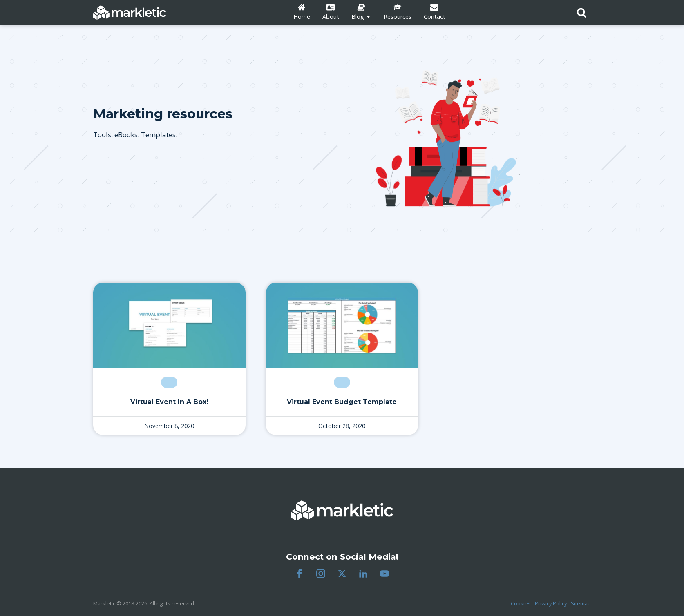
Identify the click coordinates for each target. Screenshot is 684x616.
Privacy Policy (551, 603)
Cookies (521, 603)
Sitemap (581, 603)
